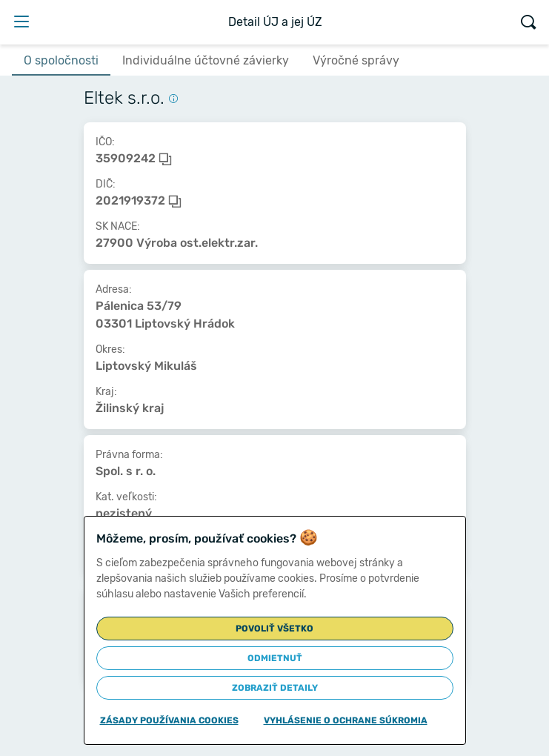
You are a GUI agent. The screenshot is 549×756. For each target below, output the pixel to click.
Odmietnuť (275, 658)
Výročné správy (356, 60)
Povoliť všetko (274, 629)
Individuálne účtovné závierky (206, 60)
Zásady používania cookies (169, 720)
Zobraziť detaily (275, 688)
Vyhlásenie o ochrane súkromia (346, 720)
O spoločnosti (61, 60)
